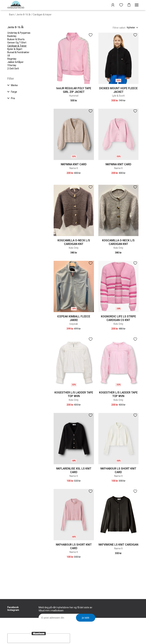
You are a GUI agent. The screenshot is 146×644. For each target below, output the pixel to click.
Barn (12, 15)
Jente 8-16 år (23, 15)
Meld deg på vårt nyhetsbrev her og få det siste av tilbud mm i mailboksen (65, 609)
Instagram (13, 610)
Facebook (13, 607)
